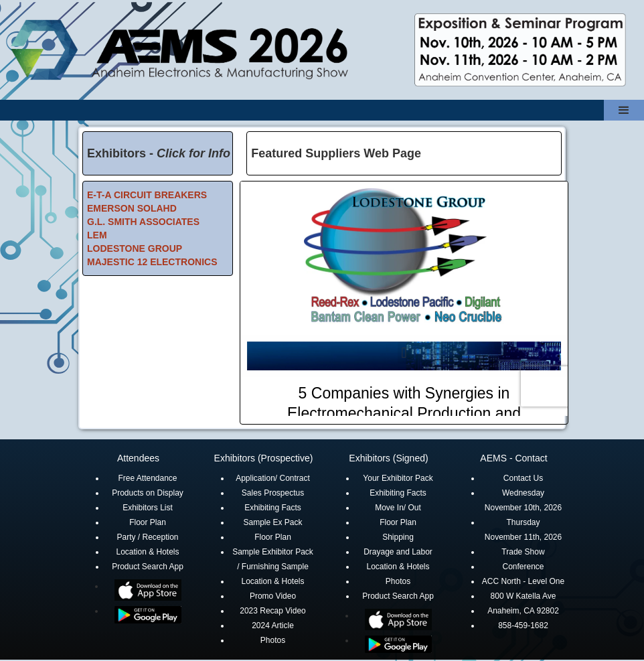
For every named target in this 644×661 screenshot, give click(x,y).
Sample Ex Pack (272, 522)
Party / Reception (147, 537)
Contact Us (523, 478)
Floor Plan (148, 522)
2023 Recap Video (273, 611)
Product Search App (148, 567)
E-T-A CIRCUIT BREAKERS (147, 195)
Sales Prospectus (273, 493)
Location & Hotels (147, 552)
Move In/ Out (398, 508)
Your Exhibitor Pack (398, 478)
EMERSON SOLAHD (132, 208)
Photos (273, 640)
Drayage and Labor (398, 552)
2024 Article (273, 626)
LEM (97, 235)
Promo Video (273, 596)
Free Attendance (147, 478)
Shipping (398, 537)
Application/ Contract (273, 478)
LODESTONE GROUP (135, 248)
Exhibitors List (148, 508)
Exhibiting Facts (273, 508)
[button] (624, 110)
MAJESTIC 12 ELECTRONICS (152, 262)
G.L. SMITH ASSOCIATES (143, 222)
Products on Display (148, 493)
